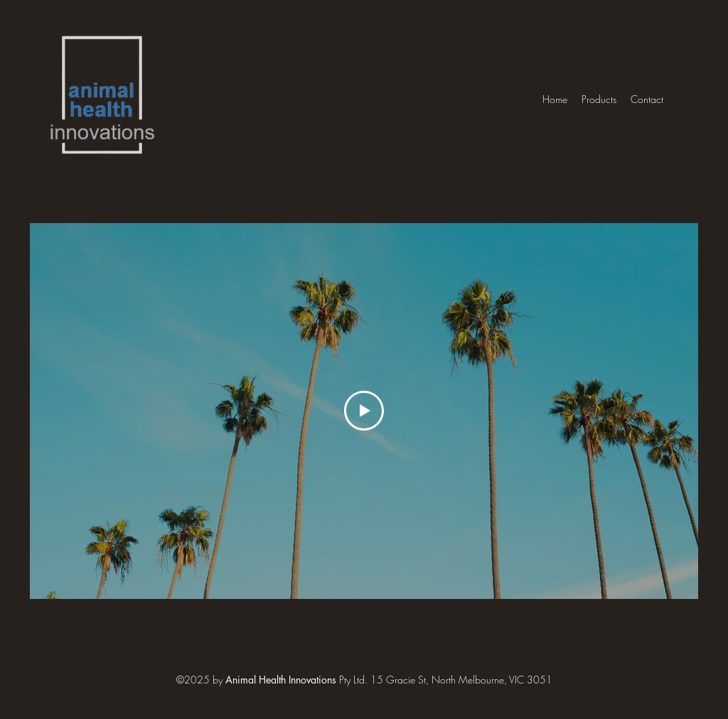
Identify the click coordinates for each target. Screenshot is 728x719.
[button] (599, 99)
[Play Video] (364, 411)
